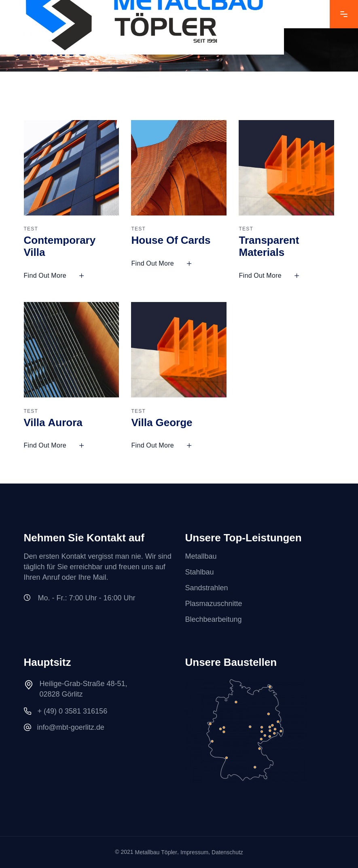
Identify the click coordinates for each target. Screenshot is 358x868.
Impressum (194, 853)
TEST (31, 229)
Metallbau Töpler (156, 853)
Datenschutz (227, 853)
